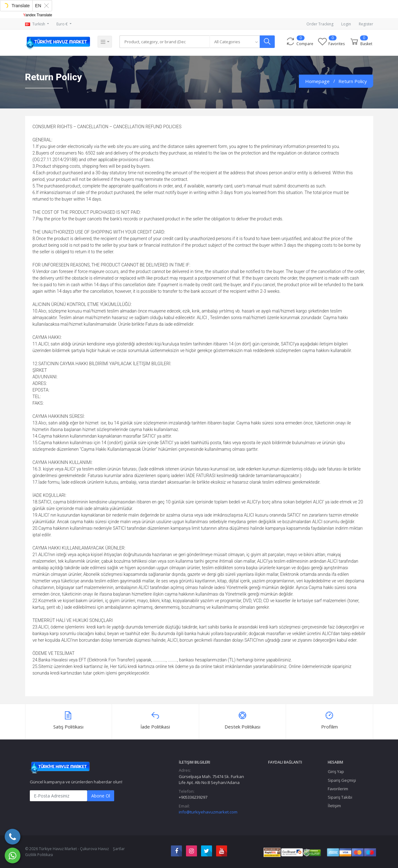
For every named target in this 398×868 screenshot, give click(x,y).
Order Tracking (320, 24)
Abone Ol (101, 796)
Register (366, 24)
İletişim (334, 806)
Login (346, 24)
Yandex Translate (38, 15)
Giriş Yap (336, 771)
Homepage (317, 81)
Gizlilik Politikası (39, 855)
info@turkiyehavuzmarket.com (208, 812)
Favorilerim (338, 789)
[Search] (165, 42)
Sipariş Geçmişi (342, 780)
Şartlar (119, 849)
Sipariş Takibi (340, 797)
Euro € (63, 24)
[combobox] (236, 42)
